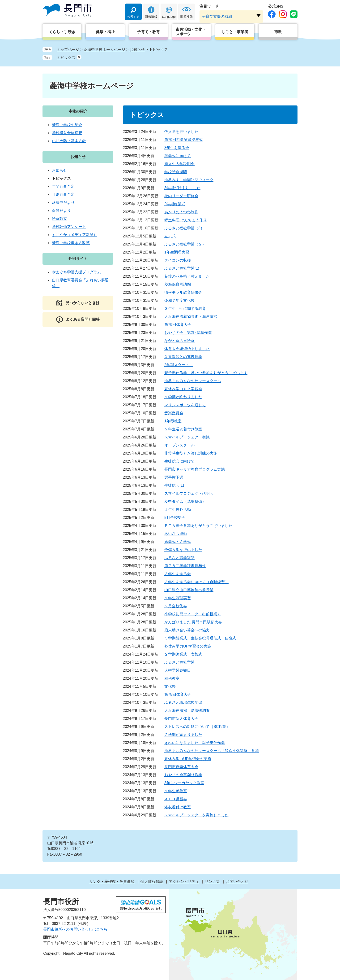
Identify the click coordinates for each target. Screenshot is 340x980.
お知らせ (137, 50)
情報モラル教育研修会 (183, 292)
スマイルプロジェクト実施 (187, 437)
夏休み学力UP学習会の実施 (188, 759)
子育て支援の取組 (217, 16)
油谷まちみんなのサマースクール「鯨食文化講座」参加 (212, 751)
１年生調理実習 (178, 598)
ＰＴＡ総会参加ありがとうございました (198, 526)
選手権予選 (174, 477)
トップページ (68, 50)
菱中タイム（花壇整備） (185, 501)
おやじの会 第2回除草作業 (188, 333)
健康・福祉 (105, 32)
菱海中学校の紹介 (67, 125)
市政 (278, 32)
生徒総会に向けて (179, 461)
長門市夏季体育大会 (181, 767)
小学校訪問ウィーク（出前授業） (193, 614)
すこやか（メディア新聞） (75, 235)
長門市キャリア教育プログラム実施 (195, 469)
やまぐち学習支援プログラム (76, 272)
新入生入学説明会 (179, 164)
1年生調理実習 (177, 252)
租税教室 (172, 678)
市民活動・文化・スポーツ (191, 32)
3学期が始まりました (182, 188)
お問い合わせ (237, 882)
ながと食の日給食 (179, 341)
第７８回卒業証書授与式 (185, 566)
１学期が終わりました (183, 397)
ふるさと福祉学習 (179, 662)
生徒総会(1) (174, 485)
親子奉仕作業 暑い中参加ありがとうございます (206, 373)
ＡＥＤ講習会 (176, 799)
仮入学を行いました (181, 132)
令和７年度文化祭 (179, 300)
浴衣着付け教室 (178, 807)
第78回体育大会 (178, 694)
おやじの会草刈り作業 (183, 775)
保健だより (61, 211)
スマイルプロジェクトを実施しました (196, 815)
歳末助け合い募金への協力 (187, 630)
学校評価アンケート (69, 227)
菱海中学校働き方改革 (71, 243)
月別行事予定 (63, 195)
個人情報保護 (152, 882)
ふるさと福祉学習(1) (182, 268)
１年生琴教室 (176, 791)
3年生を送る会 (177, 148)
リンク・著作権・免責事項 (112, 882)
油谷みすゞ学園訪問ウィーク (189, 180)
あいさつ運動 (176, 534)
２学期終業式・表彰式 (183, 654)
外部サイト (78, 259)
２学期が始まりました (183, 735)
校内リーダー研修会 (181, 196)
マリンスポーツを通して (185, 405)
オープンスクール (179, 445)
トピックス (66, 58)
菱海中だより (63, 203)
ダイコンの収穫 (178, 260)
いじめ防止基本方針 (69, 141)
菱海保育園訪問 (178, 284)
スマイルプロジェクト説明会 (189, 493)
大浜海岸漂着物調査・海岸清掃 (191, 317)
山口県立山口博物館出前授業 (189, 590)
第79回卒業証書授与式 (183, 140)
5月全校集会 (175, 518)
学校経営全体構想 (67, 133)
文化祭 (170, 686)
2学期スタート (179, 365)
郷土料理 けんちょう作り (186, 220)
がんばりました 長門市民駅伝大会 (193, 622)
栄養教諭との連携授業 (183, 357)
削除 (79, 57)
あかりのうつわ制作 (181, 212)
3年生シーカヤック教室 (184, 783)
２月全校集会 (176, 606)
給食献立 (59, 219)
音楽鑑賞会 (174, 413)
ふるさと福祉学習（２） (185, 244)
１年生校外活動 (178, 510)
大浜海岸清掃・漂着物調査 (187, 711)
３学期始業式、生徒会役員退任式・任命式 (200, 638)
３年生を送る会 (178, 574)
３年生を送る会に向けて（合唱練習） (196, 582)
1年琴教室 (173, 421)
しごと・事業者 (235, 32)
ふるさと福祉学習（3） (184, 228)
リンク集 (212, 882)
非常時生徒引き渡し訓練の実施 (191, 453)
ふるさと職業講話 (179, 558)
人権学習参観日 (178, 670)
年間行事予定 (63, 186)
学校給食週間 (176, 172)
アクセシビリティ (184, 882)
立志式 (170, 236)
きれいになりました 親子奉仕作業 (195, 743)
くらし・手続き (62, 32)
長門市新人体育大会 (181, 719)
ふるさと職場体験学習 (183, 702)
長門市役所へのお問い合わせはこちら (75, 929)
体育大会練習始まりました (187, 349)
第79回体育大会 (178, 325)
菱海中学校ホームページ (104, 50)
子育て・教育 (149, 32)
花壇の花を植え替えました (187, 276)
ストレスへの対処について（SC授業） (197, 727)
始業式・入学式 (178, 542)
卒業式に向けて (178, 156)
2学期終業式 (175, 204)
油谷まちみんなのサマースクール (193, 381)
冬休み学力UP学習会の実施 (188, 646)
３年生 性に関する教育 (185, 308)
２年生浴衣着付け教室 (183, 429)
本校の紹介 (78, 111)
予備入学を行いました (183, 550)
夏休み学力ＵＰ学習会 (183, 389)
